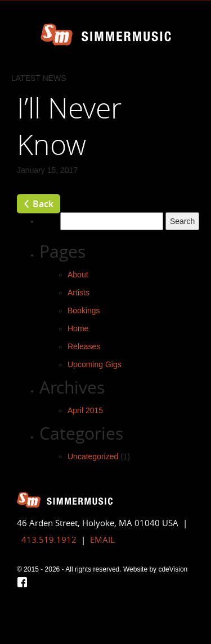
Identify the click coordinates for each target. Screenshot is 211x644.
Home (78, 328)
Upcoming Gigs (95, 364)
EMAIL (102, 540)
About (78, 275)
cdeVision (173, 569)
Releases (84, 346)
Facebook (22, 582)
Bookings (84, 310)
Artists (78, 293)
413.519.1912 (49, 540)
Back (43, 204)
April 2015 (85, 410)
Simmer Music (106, 35)
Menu (197, 14)
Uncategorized (93, 456)
